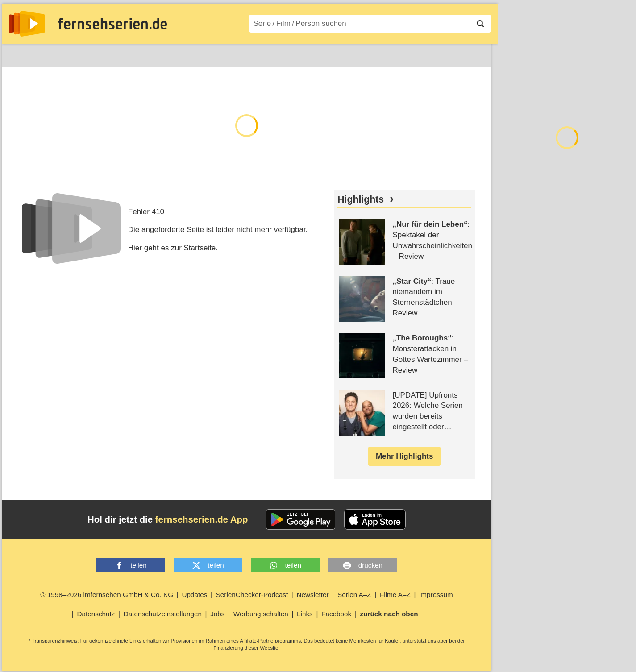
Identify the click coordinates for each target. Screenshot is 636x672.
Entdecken (58, 54)
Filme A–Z (251, 54)
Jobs (217, 614)
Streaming (107, 54)
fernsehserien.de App (202, 519)
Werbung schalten (261, 614)
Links (305, 614)
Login (465, 54)
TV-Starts (154, 54)
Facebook (336, 614)
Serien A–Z (202, 54)
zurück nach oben (389, 614)
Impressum (436, 595)
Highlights (361, 199)
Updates (194, 595)
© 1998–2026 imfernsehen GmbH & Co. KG (107, 595)
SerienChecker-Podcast (252, 595)
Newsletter (312, 595)
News (18, 54)
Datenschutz (96, 614)
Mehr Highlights (404, 456)
